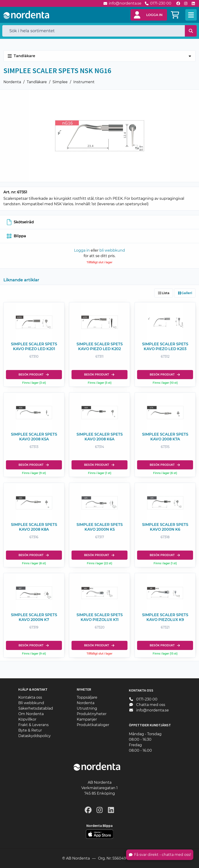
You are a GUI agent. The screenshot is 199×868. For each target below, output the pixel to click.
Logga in (82, 250)
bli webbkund (112, 250)
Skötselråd (20, 222)
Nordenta (12, 82)
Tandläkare (37, 82)
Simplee (60, 82)
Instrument (84, 82)
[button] (149, 15)
